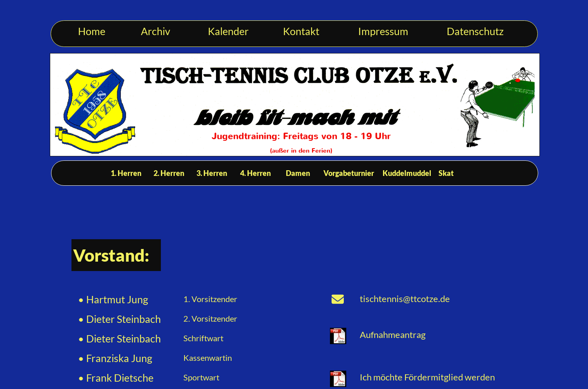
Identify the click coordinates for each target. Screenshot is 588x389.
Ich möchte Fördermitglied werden (427, 377)
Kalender (228, 31)
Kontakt (301, 31)
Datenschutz (475, 31)
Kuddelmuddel (407, 173)
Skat (446, 173)
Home (92, 31)
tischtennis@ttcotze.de (405, 299)
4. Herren (255, 173)
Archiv (156, 31)
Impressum (383, 31)
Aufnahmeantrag (393, 335)
